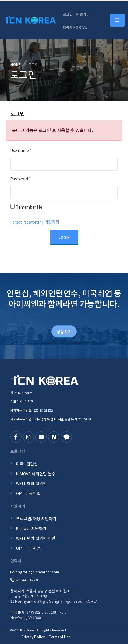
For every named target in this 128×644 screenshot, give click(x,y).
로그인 (68, 14)
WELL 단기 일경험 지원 (36, 538)
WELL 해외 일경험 (31, 483)
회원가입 (83, 14)
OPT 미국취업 (28, 493)
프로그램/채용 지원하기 (36, 518)
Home (16, 64)
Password (20, 178)
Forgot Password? (26, 222)
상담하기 (64, 332)
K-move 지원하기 (31, 528)
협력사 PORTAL (75, 27)
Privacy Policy (33, 637)
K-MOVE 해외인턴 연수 (36, 473)
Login (64, 237)
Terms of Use (60, 637)
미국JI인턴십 (27, 464)
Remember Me (29, 207)
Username (21, 150)
